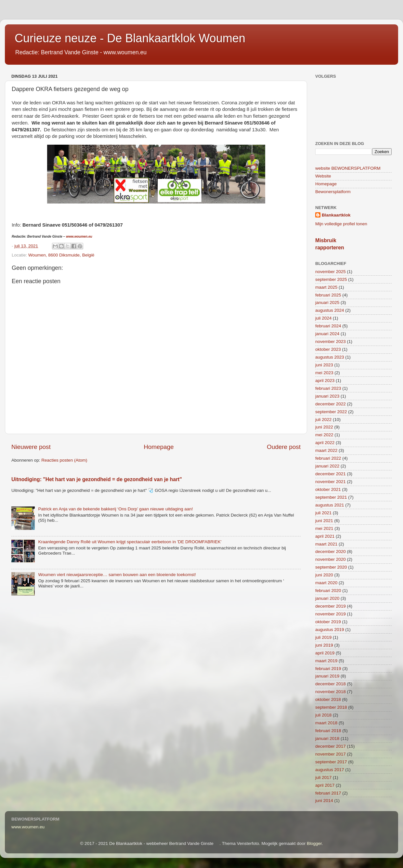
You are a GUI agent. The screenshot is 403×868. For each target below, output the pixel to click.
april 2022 (325, 443)
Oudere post (284, 447)
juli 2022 (323, 420)
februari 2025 (328, 295)
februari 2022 (328, 458)
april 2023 (325, 381)
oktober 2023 (328, 349)
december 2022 (331, 404)
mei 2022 (324, 435)
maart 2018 (326, 723)
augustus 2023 (330, 357)
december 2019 (331, 606)
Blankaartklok (336, 215)
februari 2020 (328, 591)
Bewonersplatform (333, 192)
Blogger (314, 843)
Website (323, 176)
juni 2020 (324, 575)
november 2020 (331, 559)
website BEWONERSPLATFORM (348, 168)
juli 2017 (323, 777)
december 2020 (331, 552)
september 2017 (331, 762)
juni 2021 (324, 521)
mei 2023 (324, 373)
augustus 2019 (330, 630)
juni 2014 (324, 801)
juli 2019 (323, 637)
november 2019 (331, 614)
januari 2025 (327, 302)
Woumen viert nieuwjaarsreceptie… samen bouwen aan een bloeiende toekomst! (117, 575)
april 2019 (325, 653)
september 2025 (331, 279)
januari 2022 (327, 466)
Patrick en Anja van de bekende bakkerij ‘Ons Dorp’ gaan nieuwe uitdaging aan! (115, 509)
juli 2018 (323, 715)
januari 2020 (327, 598)
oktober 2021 (328, 489)
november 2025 (331, 272)
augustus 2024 (330, 310)
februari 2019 (328, 669)
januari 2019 (327, 676)
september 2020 (331, 567)
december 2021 (331, 474)
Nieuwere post (31, 447)
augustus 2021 (330, 505)
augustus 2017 (330, 770)
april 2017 (325, 785)
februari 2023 (328, 388)
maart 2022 (326, 450)
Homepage (159, 447)
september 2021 (331, 497)
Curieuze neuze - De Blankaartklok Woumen (130, 38)
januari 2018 (327, 738)
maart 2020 (326, 583)
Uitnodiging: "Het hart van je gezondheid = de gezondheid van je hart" (97, 479)
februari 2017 (328, 793)
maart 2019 (326, 661)
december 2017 (331, 746)
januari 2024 (327, 334)
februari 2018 (328, 731)
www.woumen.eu (79, 237)
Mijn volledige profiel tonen (341, 224)
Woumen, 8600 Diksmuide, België (61, 255)
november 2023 (331, 342)
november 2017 (331, 754)
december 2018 (331, 684)
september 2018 (331, 707)
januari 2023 (327, 396)
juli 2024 (323, 318)
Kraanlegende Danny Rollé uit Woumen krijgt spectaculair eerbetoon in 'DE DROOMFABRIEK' (130, 542)
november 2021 (331, 482)
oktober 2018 (328, 699)
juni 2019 (324, 645)
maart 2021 (326, 544)
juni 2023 (324, 365)
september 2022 (331, 412)
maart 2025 (326, 287)
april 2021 (325, 536)
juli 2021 (323, 513)
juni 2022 (324, 427)
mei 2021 (324, 528)
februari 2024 (328, 326)
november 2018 (331, 692)
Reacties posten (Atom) (64, 460)
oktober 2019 (328, 622)
